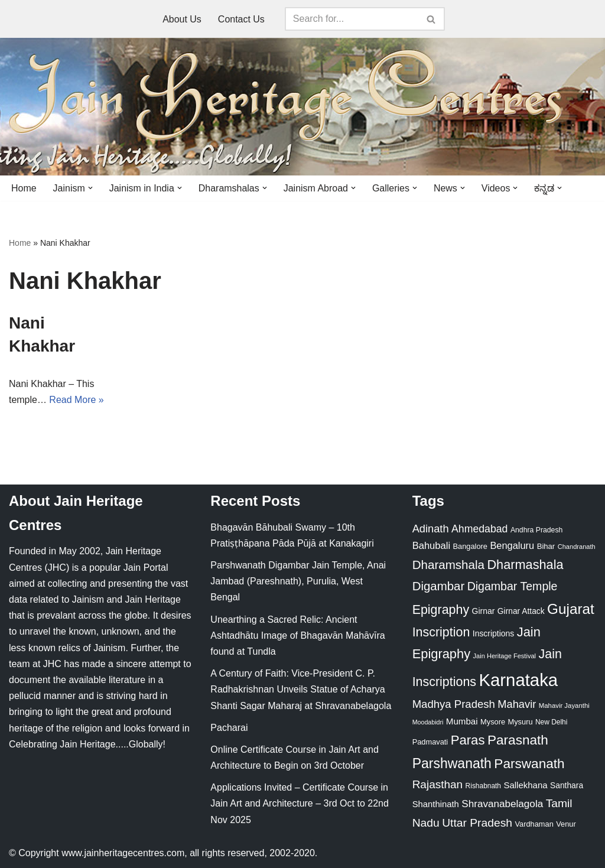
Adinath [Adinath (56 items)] (431, 529)
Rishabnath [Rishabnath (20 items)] (483, 786)
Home (24, 188)
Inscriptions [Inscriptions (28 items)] (494, 633)
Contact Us (241, 19)
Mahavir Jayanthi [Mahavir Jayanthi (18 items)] (564, 706)
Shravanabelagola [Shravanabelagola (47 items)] (502, 804)
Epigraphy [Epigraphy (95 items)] (441, 610)
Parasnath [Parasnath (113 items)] (518, 741)
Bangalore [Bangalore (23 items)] (470, 546)
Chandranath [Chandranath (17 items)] (577, 547)
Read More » (77, 400)
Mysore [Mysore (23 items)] (493, 722)
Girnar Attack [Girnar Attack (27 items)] (521, 611)
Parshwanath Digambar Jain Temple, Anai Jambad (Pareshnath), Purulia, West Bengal (298, 581)
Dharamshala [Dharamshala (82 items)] (448, 565)
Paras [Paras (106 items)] (468, 741)
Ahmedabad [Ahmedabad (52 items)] (479, 529)
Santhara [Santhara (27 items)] (567, 785)
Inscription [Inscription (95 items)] (441, 632)
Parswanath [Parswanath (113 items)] (529, 764)
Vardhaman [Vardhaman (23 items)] (534, 824)
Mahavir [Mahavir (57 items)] (517, 704)
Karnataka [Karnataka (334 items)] (518, 680)
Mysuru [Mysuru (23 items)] (521, 722)
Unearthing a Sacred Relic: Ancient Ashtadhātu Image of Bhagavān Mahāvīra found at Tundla (297, 635)
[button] (90, 188)
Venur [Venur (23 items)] (566, 824)
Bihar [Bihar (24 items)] (546, 546)
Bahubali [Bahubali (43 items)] (431, 546)
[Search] (352, 19)
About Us (182, 19)
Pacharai (229, 728)
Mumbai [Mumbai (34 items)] (462, 721)
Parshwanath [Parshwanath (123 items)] (452, 763)
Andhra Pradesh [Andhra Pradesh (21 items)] (536, 530)
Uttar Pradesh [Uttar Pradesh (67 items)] (477, 823)
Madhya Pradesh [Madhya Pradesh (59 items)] (454, 704)
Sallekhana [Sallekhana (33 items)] (525, 785)
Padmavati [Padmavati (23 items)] (430, 742)
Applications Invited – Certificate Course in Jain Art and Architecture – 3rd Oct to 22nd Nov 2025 (300, 804)
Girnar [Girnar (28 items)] (484, 611)
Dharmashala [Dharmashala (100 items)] (525, 565)
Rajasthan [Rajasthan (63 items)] (438, 784)
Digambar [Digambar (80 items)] (439, 586)
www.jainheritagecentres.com (123, 853)
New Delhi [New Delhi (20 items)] (551, 722)
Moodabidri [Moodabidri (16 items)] (428, 722)
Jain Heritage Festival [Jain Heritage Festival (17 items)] (505, 656)
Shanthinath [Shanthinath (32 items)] (436, 805)
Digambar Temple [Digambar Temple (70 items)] (513, 586)
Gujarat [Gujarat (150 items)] (571, 609)
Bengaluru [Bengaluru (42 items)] (512, 545)
